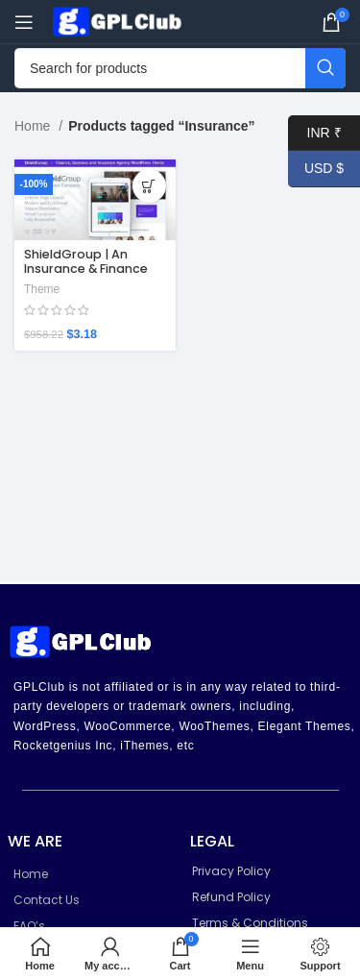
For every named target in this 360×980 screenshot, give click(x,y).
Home (34, 126)
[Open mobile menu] (24, 22)
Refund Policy (231, 897)
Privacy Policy (231, 871)
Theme (42, 289)
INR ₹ (315, 133)
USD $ (316, 169)
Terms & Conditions (250, 923)
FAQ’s (29, 926)
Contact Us (47, 900)
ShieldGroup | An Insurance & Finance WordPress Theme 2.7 (91, 269)
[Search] (180, 68)
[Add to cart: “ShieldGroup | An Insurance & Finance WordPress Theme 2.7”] (149, 186)
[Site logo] (120, 20)
